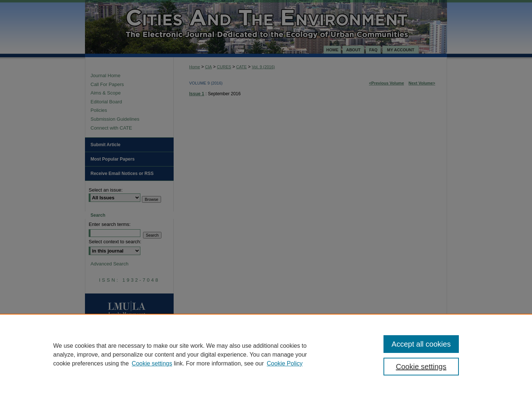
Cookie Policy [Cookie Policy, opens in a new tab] (285, 363)
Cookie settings (152, 363)
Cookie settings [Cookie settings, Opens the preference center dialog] (421, 367)
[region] (266, 354)
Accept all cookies (421, 344)
